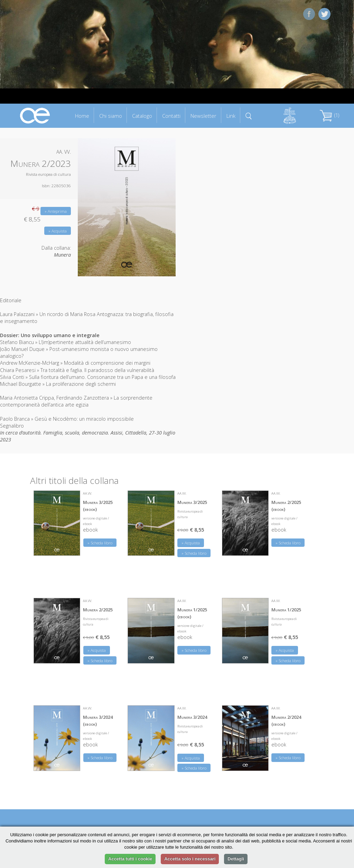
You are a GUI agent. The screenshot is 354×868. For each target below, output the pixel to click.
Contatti (171, 116)
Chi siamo (111, 116)
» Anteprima (56, 211)
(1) (329, 115)
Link (231, 116)
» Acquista (58, 231)
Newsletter (203, 116)
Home (82, 116)
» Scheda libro (100, 543)
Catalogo (142, 116)
